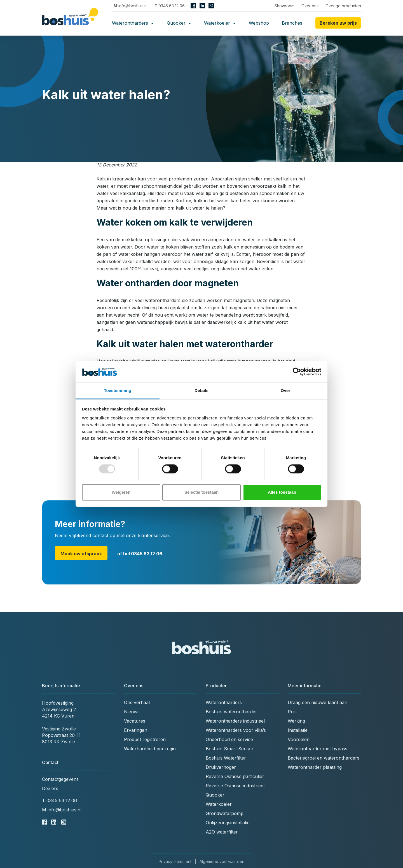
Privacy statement (175, 861)
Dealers (50, 788)
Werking (296, 721)
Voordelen (299, 739)
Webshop (259, 23)
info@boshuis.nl (131, 6)
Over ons (310, 6)
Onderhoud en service (229, 739)
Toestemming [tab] (118, 390)
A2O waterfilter (222, 832)
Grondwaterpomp (225, 813)
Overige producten (343, 6)
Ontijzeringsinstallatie (228, 823)
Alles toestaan (282, 492)
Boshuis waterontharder (231, 712)
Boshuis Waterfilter (226, 758)
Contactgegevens (60, 779)
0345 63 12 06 (170, 6)
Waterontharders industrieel (235, 721)
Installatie (298, 730)
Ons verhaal (137, 702)
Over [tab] (286, 390)
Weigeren (121, 492)
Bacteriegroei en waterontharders (324, 758)
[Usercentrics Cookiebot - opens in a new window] (297, 372)
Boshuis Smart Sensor (230, 749)
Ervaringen (136, 730)
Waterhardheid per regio (150, 749)
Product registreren (145, 739)
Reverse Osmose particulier (235, 776)
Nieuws (132, 712)
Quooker (179, 23)
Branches (292, 23)
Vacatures (135, 721)
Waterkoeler (220, 23)
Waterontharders (133, 23)
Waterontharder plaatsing (315, 767)
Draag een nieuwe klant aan (318, 702)
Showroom (284, 6)
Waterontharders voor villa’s (236, 730)
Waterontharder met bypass (318, 749)
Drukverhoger (221, 767)
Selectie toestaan (202, 492)
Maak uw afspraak (81, 554)
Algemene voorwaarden (222, 861)
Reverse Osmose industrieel (235, 786)
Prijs (292, 712)
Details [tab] (201, 390)
